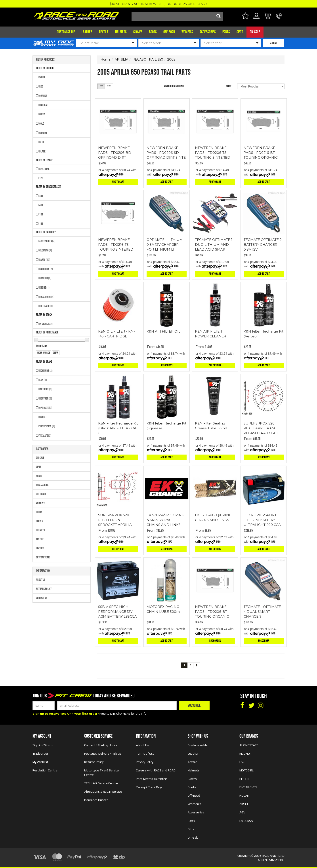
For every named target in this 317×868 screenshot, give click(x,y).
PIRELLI (244, 779)
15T (41, 224)
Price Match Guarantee (151, 779)
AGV (242, 812)
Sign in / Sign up (43, 745)
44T (41, 196)
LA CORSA (246, 821)
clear (56, 353)
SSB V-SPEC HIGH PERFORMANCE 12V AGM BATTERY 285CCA (117, 612)
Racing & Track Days (149, 787)
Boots (153, 32)
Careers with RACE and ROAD (156, 770)
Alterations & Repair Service (103, 792)
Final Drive (47, 297)
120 (41, 178)
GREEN (42, 114)
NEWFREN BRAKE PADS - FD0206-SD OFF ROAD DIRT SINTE (166, 153)
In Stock (46, 324)
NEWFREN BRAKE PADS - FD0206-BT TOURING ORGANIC (212, 612)
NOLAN (244, 796)
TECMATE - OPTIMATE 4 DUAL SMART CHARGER (262, 612)
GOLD (42, 124)
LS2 (242, 762)
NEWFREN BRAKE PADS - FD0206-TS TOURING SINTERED (213, 153)
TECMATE (45, 436)
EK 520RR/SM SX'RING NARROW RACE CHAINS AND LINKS (165, 520)
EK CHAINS (46, 371)
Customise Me (66, 32)
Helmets (121, 32)
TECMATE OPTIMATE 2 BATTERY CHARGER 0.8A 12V (263, 245)
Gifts (240, 32)
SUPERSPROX (47, 426)
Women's (187, 32)
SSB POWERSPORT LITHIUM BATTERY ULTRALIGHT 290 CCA (262, 520)
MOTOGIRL (246, 770)
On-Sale (255, 32)
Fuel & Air (46, 306)
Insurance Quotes (96, 800)
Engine (44, 288)
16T (41, 214)
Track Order (40, 754)
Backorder (215, 641)
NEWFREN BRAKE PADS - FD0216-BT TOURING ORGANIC (261, 153)
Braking (45, 278)
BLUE (42, 142)
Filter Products (45, 60)
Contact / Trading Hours (101, 745)
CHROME (43, 133)
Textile (104, 32)
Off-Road (169, 32)
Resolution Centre (45, 770)
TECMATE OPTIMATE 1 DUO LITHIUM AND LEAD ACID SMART (214, 245)
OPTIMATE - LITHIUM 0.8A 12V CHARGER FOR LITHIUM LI (165, 245)
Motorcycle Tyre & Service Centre (101, 773)
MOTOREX (46, 389)
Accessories (208, 32)
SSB (43, 417)
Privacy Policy (145, 762)
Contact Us (42, 598)
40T (41, 205)
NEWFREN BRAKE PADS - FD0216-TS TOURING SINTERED (116, 245)
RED (41, 87)
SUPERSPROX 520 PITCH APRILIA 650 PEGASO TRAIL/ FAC (261, 428)
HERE (127, 714)
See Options (167, 365)
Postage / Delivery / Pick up (103, 754)
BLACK (42, 151)
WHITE (42, 77)
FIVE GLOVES (248, 787)
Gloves (138, 32)
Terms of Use (145, 754)
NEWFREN (46, 399)
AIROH (244, 804)
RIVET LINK (44, 169)
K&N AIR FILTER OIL (163, 331)
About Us (41, 580)
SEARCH (273, 43)
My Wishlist (40, 762)
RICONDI (245, 754)
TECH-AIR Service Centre (101, 783)
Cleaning (46, 250)
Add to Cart (118, 182)
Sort (229, 86)
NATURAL (44, 105)
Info (121, 174)
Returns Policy (44, 589)
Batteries (46, 269)
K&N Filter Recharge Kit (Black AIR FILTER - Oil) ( (118, 428)
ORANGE (43, 96)
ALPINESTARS (249, 745)
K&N (43, 380)
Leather (87, 32)
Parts (226, 32)
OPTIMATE (46, 408)
